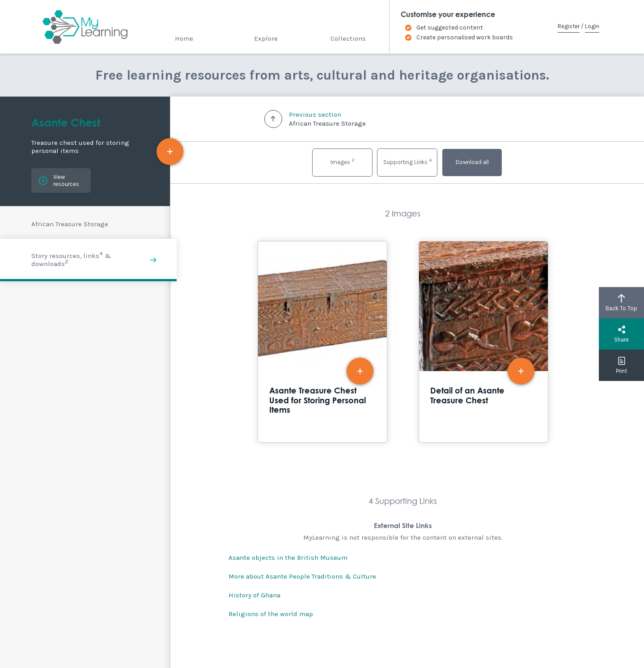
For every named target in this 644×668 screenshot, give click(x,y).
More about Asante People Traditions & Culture (302, 576)
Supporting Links (407, 161)
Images (343, 161)
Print (621, 365)
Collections (348, 38)
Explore (266, 38)
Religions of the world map (271, 614)
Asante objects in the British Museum (288, 558)
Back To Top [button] (621, 303)
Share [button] (621, 334)
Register (569, 26)
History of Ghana (254, 595)
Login (592, 26)
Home (184, 38)
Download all (472, 162)
